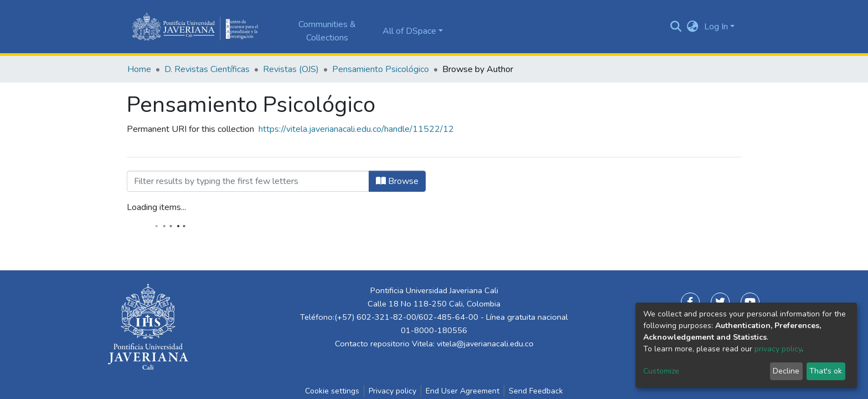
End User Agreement (463, 391)
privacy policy (778, 349)
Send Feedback (536, 391)
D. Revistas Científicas (207, 69)
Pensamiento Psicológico (381, 69)
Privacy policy (392, 391)
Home (139, 69)
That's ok (826, 371)
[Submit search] (676, 27)
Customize (661, 371)
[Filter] (248, 181)
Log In (716, 27)
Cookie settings (332, 391)
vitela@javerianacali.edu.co (485, 344)
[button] (693, 27)
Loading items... (156, 207)
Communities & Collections (327, 31)
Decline (786, 371)
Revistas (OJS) (291, 69)
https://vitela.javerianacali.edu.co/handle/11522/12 (356, 129)
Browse (397, 181)
